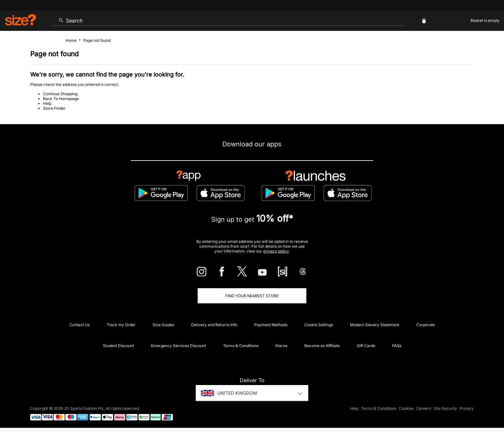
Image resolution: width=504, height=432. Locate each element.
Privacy (467, 408)
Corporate (426, 325)
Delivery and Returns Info (214, 325)
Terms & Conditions (241, 346)
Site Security (445, 408)
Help (47, 103)
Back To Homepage (61, 99)
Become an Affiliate (322, 346)
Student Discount (118, 346)
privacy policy (276, 251)
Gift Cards (366, 346)
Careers (424, 408)
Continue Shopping (60, 94)
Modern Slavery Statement (375, 325)
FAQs (397, 346)
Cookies (406, 408)
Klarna (281, 346)
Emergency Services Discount (179, 346)
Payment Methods (271, 325)
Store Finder (54, 108)
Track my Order (121, 325)
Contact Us (80, 325)
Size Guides (163, 325)
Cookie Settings (319, 325)
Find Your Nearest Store (252, 296)
